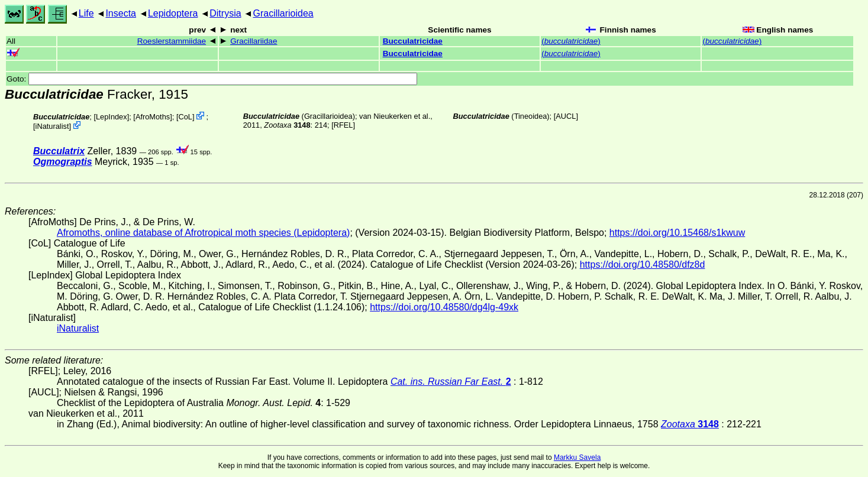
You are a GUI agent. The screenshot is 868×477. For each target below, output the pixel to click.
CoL (185, 117)
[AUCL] (566, 116)
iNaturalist (52, 126)
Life (86, 13)
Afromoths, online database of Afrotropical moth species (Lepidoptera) (203, 233)
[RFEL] (343, 125)
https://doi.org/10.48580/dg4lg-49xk (444, 307)
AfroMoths (153, 117)
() (571, 41)
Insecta (121, 13)
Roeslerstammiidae (172, 41)
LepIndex (112, 117)
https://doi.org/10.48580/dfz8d (643, 265)
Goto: (212, 79)
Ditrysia (225, 13)
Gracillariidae (254, 41)
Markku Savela (577, 457)
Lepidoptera (173, 13)
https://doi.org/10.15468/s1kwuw (677, 233)
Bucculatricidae (413, 41)
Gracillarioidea (283, 13)
